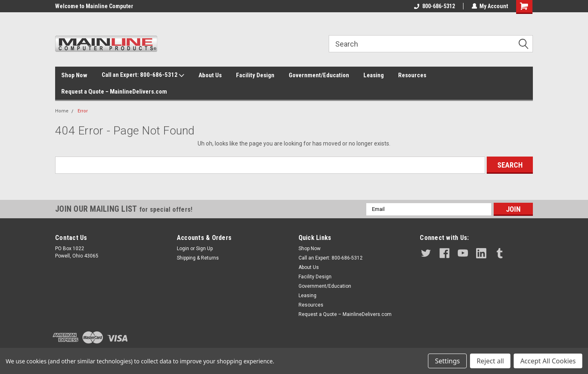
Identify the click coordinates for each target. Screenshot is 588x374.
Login (183, 249)
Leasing (374, 75)
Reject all (490, 361)
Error (83, 111)
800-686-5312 (434, 6)
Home (62, 111)
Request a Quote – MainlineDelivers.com (114, 92)
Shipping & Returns (198, 258)
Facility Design (255, 75)
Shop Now (74, 75)
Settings (447, 361)
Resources (412, 75)
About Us (210, 75)
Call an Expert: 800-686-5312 (143, 75)
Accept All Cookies (548, 361)
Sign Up (204, 249)
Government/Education (319, 75)
